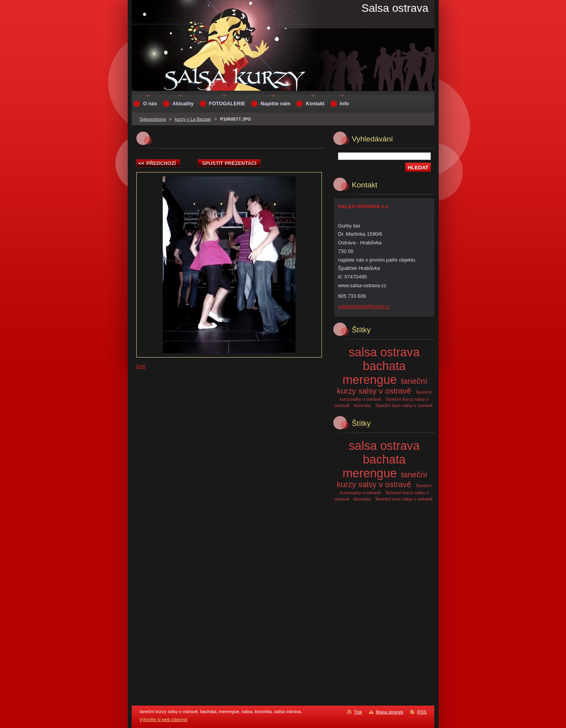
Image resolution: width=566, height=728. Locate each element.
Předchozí (157, 163)
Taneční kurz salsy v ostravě (404, 405)
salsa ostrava (384, 352)
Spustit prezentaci (229, 163)
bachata (384, 366)
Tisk (358, 712)
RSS (422, 712)
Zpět (141, 366)
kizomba (362, 405)
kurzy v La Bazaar (193, 119)
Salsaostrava (153, 119)
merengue (370, 380)
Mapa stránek (390, 712)
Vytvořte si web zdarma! (164, 719)
